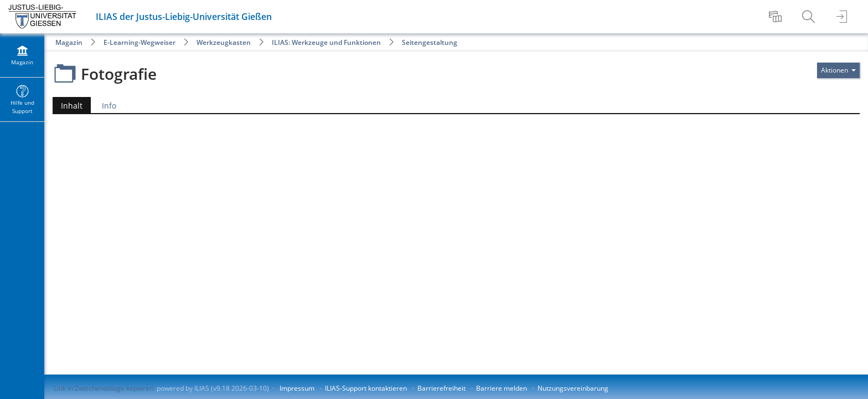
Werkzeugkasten (224, 42)
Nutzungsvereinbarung (573, 388)
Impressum (297, 388)
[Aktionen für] (838, 70)
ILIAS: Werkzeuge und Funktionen (326, 42)
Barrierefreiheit (441, 388)
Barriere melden (502, 388)
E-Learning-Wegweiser (139, 42)
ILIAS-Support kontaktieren (366, 388)
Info (109, 106)
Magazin (69, 42)
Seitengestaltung (430, 42)
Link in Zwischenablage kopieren (104, 388)
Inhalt (68, 106)
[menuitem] (777, 17)
